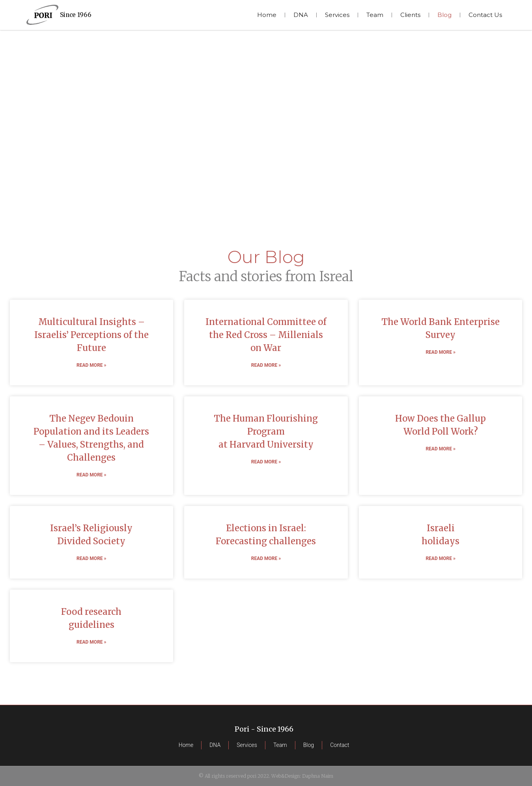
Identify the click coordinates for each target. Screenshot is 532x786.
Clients (410, 15)
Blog (444, 15)
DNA (301, 15)
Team (375, 15)
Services (337, 15)
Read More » (440, 558)
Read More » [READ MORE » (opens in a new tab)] (91, 365)
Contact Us (485, 15)
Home (267, 15)
